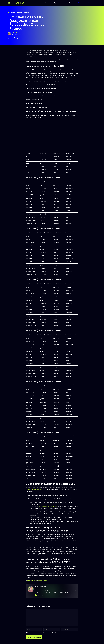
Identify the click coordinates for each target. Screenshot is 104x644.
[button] (94, 3)
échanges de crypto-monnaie (35, 490)
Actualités (48, 3)
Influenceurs (72, 3)
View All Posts (41, 595)
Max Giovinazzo (17, 33)
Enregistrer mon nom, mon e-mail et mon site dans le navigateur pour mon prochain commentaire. (51, 633)
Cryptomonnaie (60, 3)
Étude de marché (85, 3)
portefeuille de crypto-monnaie (48, 506)
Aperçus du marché (14, 12)
